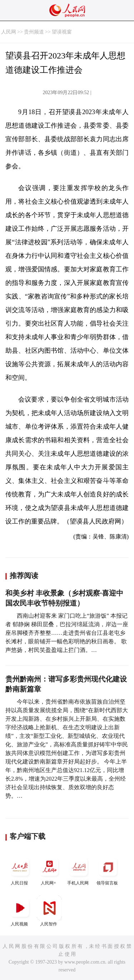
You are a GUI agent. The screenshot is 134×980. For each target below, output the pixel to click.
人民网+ (49, 870)
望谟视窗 (62, 32)
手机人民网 (79, 870)
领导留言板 (108, 870)
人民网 (9, 32)
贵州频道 (34, 32)
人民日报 (20, 870)
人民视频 (20, 911)
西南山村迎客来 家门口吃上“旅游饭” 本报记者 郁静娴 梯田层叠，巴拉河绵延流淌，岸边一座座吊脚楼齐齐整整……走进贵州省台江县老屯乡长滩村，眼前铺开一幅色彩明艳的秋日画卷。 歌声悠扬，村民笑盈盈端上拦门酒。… (67, 633)
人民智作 (49, 911)
